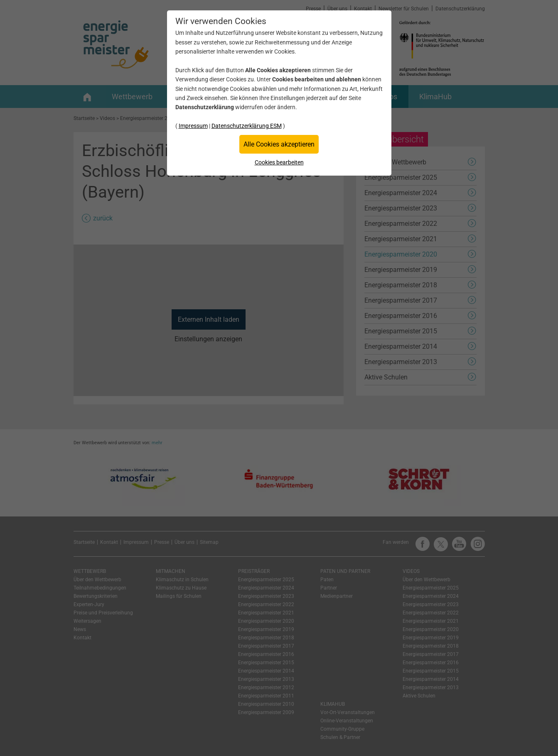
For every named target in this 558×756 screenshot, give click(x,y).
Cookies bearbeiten (279, 162)
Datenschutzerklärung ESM (247, 126)
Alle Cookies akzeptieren (279, 144)
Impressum (193, 126)
